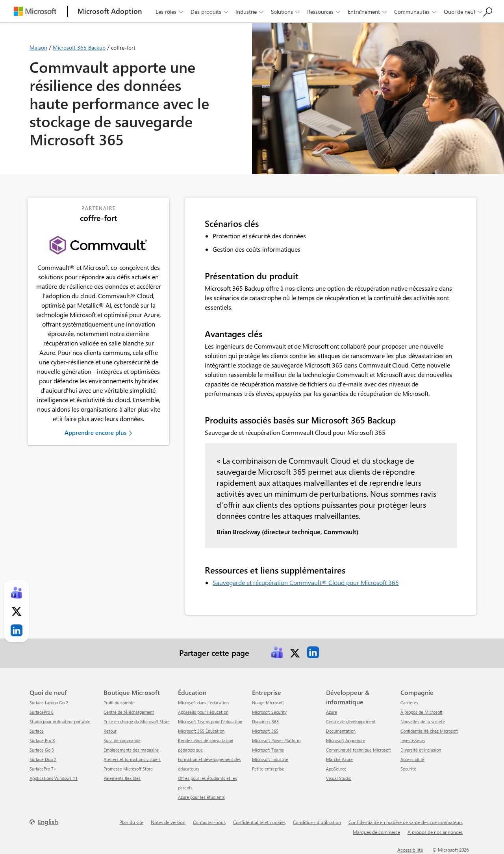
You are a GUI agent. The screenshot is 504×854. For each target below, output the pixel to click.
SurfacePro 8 (42, 712)
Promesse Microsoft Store (128, 769)
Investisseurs (413, 740)
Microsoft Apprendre (346, 740)
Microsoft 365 (265, 731)
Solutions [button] (286, 12)
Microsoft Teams (268, 750)
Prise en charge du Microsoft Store (137, 721)
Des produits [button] (210, 12)
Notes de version (168, 822)
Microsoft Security (269, 712)
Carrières (409, 703)
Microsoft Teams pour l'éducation (210, 721)
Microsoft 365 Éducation (201, 731)
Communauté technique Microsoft (359, 750)
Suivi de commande (122, 740)
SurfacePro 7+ (43, 769)
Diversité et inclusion (421, 750)
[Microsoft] (35, 11)
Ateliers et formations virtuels (132, 759)
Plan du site (131, 822)
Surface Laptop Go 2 (49, 703)
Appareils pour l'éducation (203, 712)
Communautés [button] (416, 12)
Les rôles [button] (170, 12)
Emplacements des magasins (131, 750)
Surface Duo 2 (43, 759)
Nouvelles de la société (423, 721)
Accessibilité (412, 759)
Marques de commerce (376, 832)
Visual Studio (339, 778)
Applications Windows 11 (54, 778)
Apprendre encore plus (95, 433)
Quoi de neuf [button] (464, 12)
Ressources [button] (324, 12)
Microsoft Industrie (270, 759)
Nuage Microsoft (268, 703)
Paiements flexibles (122, 778)
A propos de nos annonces (435, 832)
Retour (110, 731)
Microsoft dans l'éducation (203, 703)
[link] (277, 652)
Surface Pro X (42, 740)
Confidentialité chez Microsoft (429, 731)
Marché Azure (339, 759)
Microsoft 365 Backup (79, 47)
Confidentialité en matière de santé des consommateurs (406, 822)
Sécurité (408, 769)
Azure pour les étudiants (201, 797)
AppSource (336, 769)
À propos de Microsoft (422, 712)
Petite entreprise (268, 769)
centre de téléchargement (129, 712)
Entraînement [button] (368, 12)
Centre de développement (351, 721)
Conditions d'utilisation (317, 822)
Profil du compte (119, 703)
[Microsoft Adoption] (110, 11)
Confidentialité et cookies (259, 822)
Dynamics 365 (265, 721)
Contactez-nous (209, 822)
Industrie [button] (250, 12)
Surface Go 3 (42, 750)
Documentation (341, 731)
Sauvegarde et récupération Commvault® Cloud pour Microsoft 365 (306, 582)
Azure (332, 712)
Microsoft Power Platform (276, 740)
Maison (38, 47)
